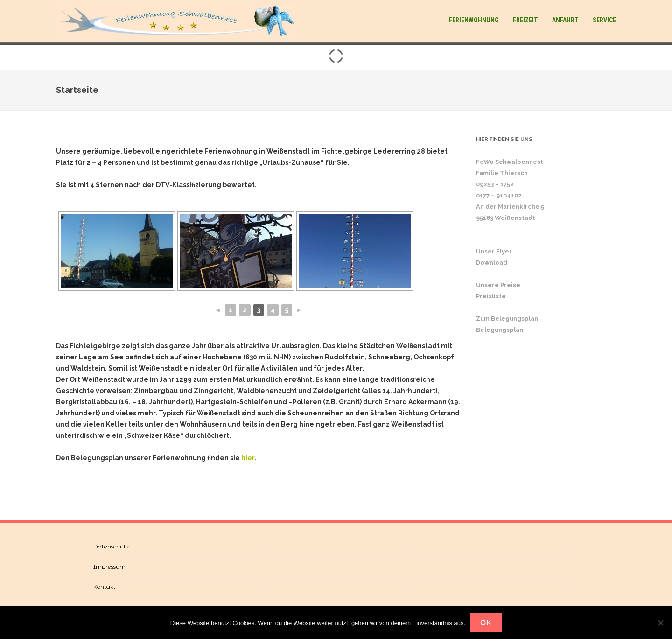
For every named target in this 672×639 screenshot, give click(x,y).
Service (604, 20)
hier (248, 458)
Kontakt (105, 586)
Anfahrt (565, 20)
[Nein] (660, 623)
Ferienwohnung (474, 20)
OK (486, 622)
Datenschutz (111, 546)
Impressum (109, 566)
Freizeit (525, 20)
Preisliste (491, 296)
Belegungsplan (500, 330)
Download (492, 263)
